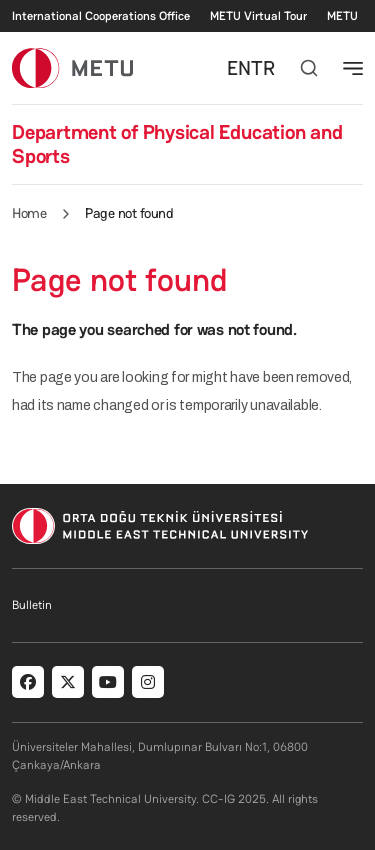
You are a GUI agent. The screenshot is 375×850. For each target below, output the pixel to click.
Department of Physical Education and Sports (177, 144)
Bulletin (32, 605)
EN (239, 68)
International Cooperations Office (101, 16)
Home (29, 213)
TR (263, 68)
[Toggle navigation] (353, 68)
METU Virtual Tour (258, 16)
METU (342, 16)
